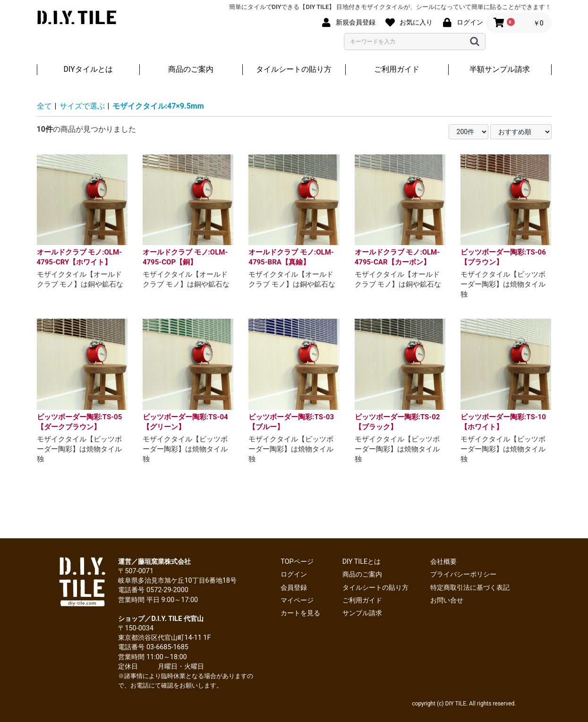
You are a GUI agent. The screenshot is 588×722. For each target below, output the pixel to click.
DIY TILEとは (362, 562)
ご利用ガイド (397, 69)
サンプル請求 (362, 613)
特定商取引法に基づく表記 (470, 588)
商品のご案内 (191, 69)
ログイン (294, 574)
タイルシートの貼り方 (294, 69)
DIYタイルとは (88, 69)
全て (44, 106)
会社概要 (443, 562)
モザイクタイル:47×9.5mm (158, 106)
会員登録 (294, 588)
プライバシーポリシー (463, 574)
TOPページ (297, 562)
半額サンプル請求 (500, 69)
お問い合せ (447, 600)
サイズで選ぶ (82, 106)
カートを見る (300, 613)
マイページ (297, 600)
